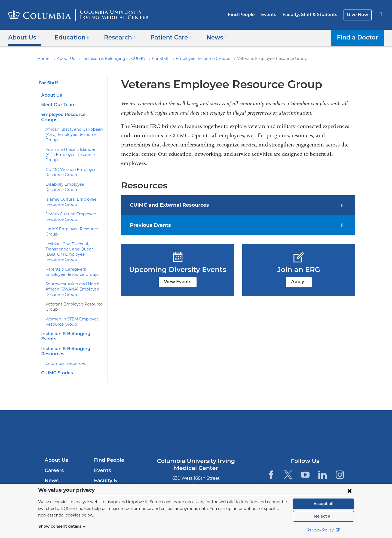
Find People (248, 15)
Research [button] (116, 37)
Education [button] (70, 37)
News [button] (208, 37)
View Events (178, 282)
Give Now (358, 15)
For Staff (149, 59)
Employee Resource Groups (189, 59)
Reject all (323, 516)
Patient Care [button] (164, 37)
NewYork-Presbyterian (235, 416)
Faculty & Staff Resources (111, 468)
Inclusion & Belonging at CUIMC (106, 59)
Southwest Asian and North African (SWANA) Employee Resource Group (70, 279)
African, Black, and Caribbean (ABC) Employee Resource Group (71, 129)
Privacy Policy (323, 530)
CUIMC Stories (56, 357)
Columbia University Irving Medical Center (161, 412)
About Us (63, 59)
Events (274, 15)
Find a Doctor (359, 37)
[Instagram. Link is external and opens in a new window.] (340, 459)
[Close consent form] (350, 491)
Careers (54, 455)
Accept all (323, 504)
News (51, 465)
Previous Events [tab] (153, 225)
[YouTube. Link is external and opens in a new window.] (305, 459)
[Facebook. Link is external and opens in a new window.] (271, 459)
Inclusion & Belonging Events (72, 323)
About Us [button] (24, 37)
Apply (301, 283)
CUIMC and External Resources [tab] (171, 205)
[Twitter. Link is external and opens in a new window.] (288, 459)
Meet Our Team (57, 105)
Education (56, 475)
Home (42, 59)
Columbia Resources (64, 348)
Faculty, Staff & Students (313, 15)
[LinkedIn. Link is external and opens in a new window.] (323, 459)
